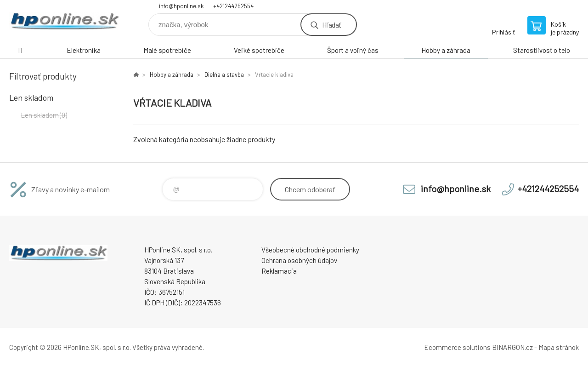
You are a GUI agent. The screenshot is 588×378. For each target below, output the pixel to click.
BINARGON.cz (512, 347)
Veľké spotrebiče (259, 50)
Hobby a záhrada (446, 50)
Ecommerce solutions (457, 347)
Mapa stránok (559, 347)
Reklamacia (279, 271)
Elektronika (84, 50)
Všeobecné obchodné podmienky (310, 250)
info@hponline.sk (181, 6)
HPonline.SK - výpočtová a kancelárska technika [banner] (64, 21)
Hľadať (331, 25)
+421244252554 (233, 6)
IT (21, 50)
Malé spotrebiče (167, 50)
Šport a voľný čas (353, 50)
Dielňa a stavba (224, 74)
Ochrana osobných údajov (299, 260)
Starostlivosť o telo (542, 50)
